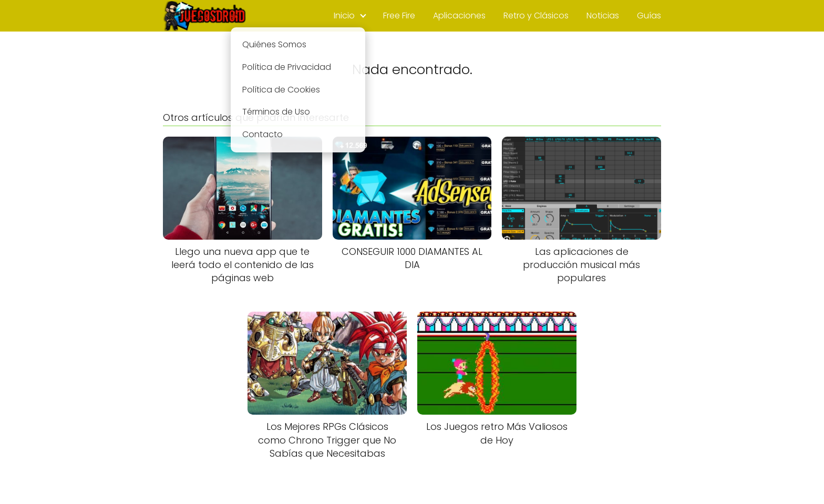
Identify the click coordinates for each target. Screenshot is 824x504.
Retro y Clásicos (536, 16)
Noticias (603, 16)
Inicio (344, 16)
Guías (649, 16)
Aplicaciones (459, 16)
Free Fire (399, 16)
